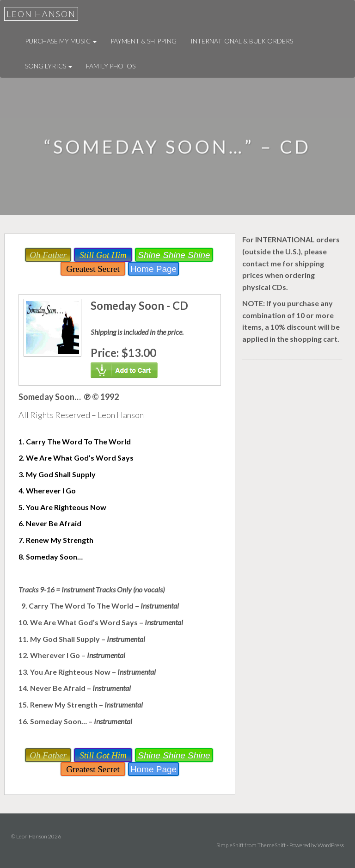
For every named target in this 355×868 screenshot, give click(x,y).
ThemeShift (272, 845)
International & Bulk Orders (242, 41)
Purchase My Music (61, 41)
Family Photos (111, 66)
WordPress (331, 845)
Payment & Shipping (144, 41)
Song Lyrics (49, 66)
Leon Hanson (41, 14)
